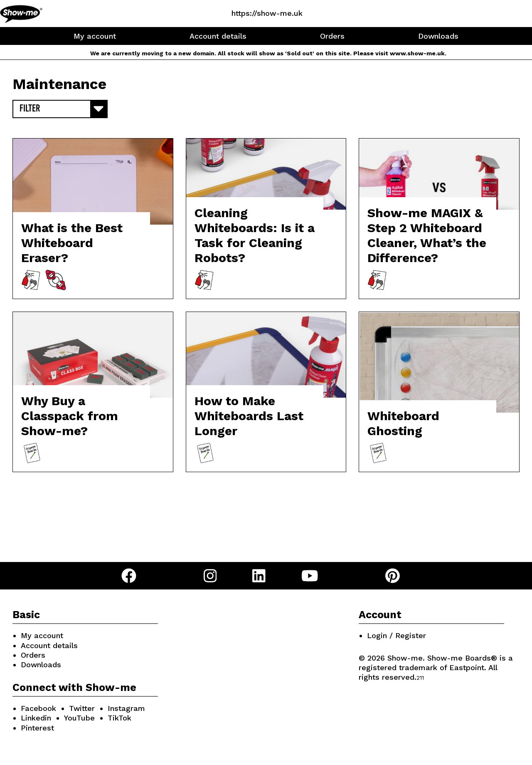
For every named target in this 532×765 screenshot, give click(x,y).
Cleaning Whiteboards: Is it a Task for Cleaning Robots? (255, 235)
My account (95, 36)
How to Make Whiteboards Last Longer (249, 416)
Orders (332, 36)
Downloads (438, 36)
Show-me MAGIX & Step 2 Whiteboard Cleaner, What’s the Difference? (427, 235)
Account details (218, 36)
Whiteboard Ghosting (403, 423)
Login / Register (397, 635)
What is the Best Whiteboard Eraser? (72, 243)
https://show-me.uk (267, 13)
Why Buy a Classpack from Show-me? (70, 416)
